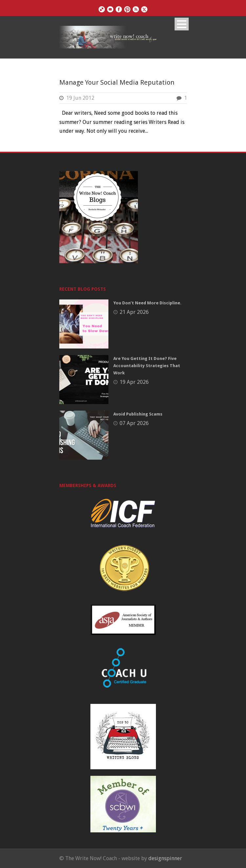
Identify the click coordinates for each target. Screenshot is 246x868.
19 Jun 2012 (80, 98)
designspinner (165, 858)
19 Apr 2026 (134, 382)
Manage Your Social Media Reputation (117, 82)
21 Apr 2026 (134, 312)
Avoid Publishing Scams (138, 414)
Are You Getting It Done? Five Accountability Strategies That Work (147, 366)
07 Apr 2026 (134, 423)
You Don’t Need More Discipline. (147, 303)
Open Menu (182, 24)
